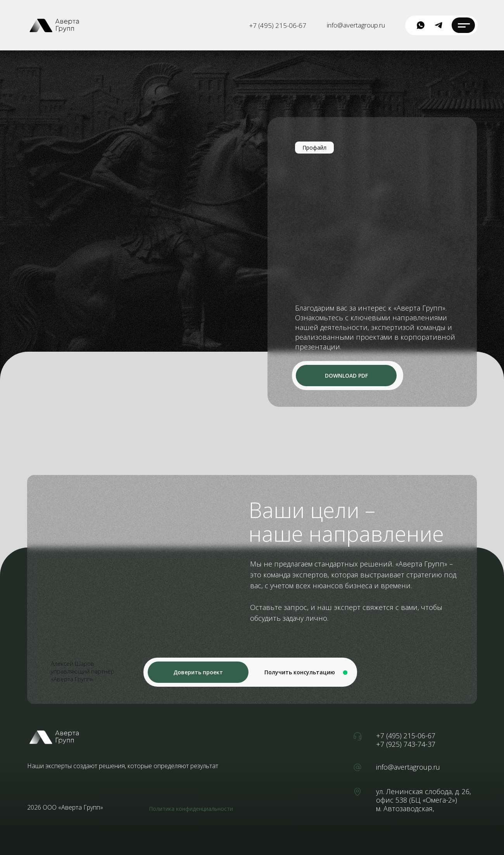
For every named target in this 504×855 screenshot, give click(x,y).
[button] (198, 672)
